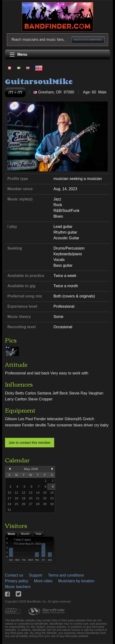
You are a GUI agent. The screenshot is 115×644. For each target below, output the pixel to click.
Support (36, 575)
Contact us (14, 575)
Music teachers (18, 587)
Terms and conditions (66, 575)
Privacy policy (17, 581)
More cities (43, 581)
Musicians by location (76, 581)
